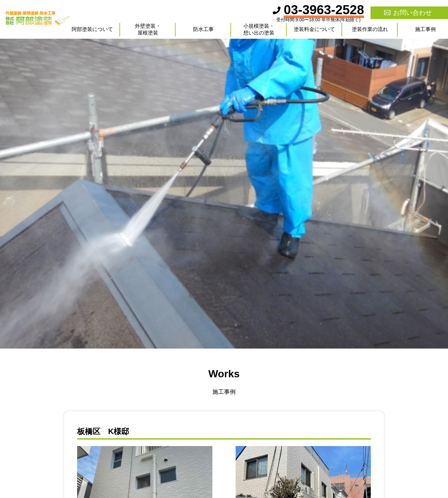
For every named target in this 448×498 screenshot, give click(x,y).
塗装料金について (314, 29)
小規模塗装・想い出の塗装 (259, 29)
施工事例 (425, 29)
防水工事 (203, 29)
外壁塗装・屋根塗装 (148, 29)
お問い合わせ (412, 13)
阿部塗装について (92, 29)
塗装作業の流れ (370, 29)
